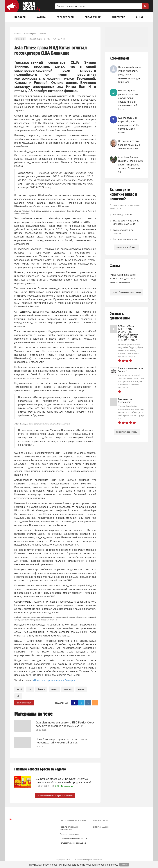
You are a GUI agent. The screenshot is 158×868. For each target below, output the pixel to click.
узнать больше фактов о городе (127, 292)
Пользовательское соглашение (73, 842)
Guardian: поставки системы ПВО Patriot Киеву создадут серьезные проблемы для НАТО (65, 723)
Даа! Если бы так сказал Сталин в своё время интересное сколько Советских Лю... (131, 164)
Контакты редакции (100, 826)
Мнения (54, 689)
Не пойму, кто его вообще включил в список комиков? (129, 145)
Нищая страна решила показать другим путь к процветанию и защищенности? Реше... (128, 100)
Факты (115, 266)
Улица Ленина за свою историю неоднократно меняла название (123, 278)
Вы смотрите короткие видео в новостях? (123, 194)
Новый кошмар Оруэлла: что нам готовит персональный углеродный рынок (62, 739)
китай (19, 689)
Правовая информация (70, 833)
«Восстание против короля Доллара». (55, 680)
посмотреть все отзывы (127, 432)
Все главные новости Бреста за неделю (55, 794)
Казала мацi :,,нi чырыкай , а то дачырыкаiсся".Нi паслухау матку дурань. (128, 125)
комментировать (24, 703)
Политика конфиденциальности (73, 837)
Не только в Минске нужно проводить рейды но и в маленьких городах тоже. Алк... (130, 75)
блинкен (41, 689)
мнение (81, 689)
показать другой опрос (127, 247)
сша (30, 689)
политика (68, 689)
